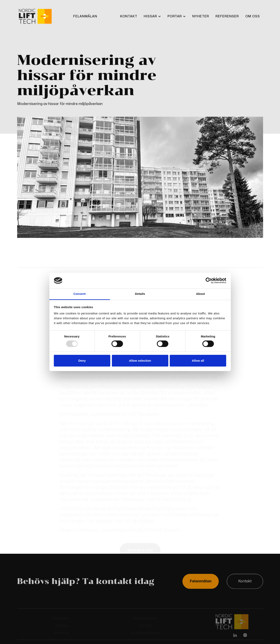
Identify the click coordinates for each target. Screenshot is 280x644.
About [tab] (201, 294)
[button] (152, 16)
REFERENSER (227, 16)
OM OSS (253, 16)
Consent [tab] (80, 294)
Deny (82, 361)
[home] (35, 16)
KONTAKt (129, 16)
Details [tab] (140, 294)
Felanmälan (200, 582)
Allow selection (140, 361)
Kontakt (245, 582)
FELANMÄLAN (85, 16)
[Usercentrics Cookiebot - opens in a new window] (209, 281)
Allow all (198, 361)
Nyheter (201, 16)
